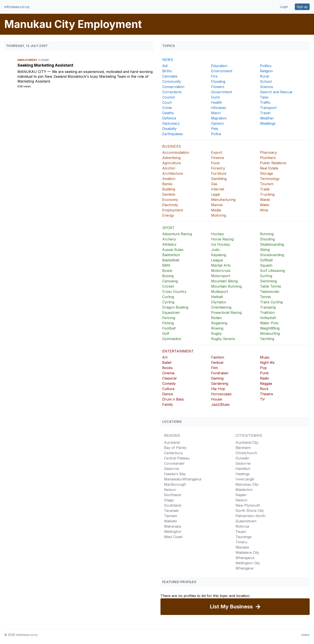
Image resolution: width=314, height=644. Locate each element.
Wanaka (242, 547)
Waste (265, 200)
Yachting (267, 339)
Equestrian (171, 313)
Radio (265, 378)
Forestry (218, 168)
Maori (216, 113)
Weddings (268, 123)
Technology (270, 179)
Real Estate (269, 168)
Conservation (173, 87)
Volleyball (268, 318)
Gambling (219, 179)
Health (217, 102)
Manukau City (32, 72)
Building (169, 189)
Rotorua (242, 526)
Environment (222, 71)
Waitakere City (247, 552)
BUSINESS (172, 146)
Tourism (267, 184)
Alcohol (169, 168)
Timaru (241, 542)
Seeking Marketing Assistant (45, 65)
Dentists (169, 194)
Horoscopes (221, 394)
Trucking (267, 194)
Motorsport (221, 276)
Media (216, 210)
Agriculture (172, 163)
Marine (217, 205)
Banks (167, 184)
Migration (219, 118)
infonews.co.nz (17, 7)
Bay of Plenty (175, 448)
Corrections (172, 92)
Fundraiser (220, 373)
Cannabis (170, 76)
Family (168, 404)
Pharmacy (268, 152)
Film (214, 368)
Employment (28, 60)
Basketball (171, 260)
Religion (266, 71)
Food (215, 163)
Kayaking (219, 255)
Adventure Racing (177, 234)
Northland (172, 495)
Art (165, 357)
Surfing (266, 276)
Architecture (173, 173)
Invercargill (245, 479)
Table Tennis (270, 286)
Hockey (218, 234)
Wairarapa (172, 526)
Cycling (168, 302)
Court (167, 102)
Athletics (169, 244)
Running (267, 234)
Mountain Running (226, 286)
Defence (169, 118)
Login (284, 7)
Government (221, 92)
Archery (169, 239)
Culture (168, 389)
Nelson (170, 490)
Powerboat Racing (226, 313)
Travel (265, 113)
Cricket (168, 286)
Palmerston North (250, 516)
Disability (169, 129)
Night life (267, 363)
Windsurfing (270, 333)
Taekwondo (270, 292)
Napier (241, 495)
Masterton (244, 490)
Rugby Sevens (223, 339)
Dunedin (242, 458)
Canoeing (170, 281)
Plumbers (268, 158)
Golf (166, 333)
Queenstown (246, 521)
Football (169, 328)
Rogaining (219, 323)
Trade (265, 189)
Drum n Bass (173, 399)
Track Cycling (271, 302)
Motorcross (221, 271)
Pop (263, 368)
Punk (264, 373)
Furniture (219, 173)
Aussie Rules (173, 250)
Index (306, 635)
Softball (266, 260)
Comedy (169, 383)
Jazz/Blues (220, 404)
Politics (266, 66)
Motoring (219, 215)
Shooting (267, 239)
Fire (214, 76)
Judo (215, 250)
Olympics (219, 302)
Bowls (167, 271)
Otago (169, 500)
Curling (168, 297)
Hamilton (243, 469)
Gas (214, 184)
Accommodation (176, 152)
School (266, 81)
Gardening (220, 383)
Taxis (264, 97)
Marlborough (175, 484)
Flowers (218, 87)
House (217, 399)
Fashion (218, 357)
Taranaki (171, 511)
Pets (215, 129)
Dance (168, 394)
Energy (168, 215)
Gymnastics (172, 339)
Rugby (216, 333)
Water (265, 205)
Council (168, 97)
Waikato (171, 521)
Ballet (167, 363)
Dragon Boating (175, 307)
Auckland (172, 442)
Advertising (171, 158)
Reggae (266, 383)
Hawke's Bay (175, 474)
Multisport (219, 292)
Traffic (265, 102)
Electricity (170, 205)
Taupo (241, 532)
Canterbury (173, 453)
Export (217, 152)
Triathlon (267, 313)
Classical (169, 378)
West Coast (173, 537)
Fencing (169, 318)
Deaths (168, 113)
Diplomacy (171, 123)
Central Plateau (177, 458)
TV (262, 399)
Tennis (265, 297)
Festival (217, 363)
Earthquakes (173, 134)
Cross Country (174, 292)
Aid (165, 66)
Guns (215, 97)
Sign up (302, 7)
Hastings (243, 474)
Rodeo (216, 318)
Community (172, 81)
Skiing (265, 250)
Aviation (169, 179)
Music (265, 357)
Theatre (266, 394)
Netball (217, 297)
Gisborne (172, 469)
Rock (264, 389)
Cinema (168, 373)
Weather (267, 118)
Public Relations (273, 163)
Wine (264, 210)
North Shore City (250, 511)
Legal (215, 194)
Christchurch (246, 453)
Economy (170, 200)
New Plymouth (248, 505)
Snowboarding (272, 255)
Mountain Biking (224, 281)
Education (219, 66)
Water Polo (269, 323)
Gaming (217, 378)
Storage (266, 173)
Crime (167, 108)
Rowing (217, 328)
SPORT (168, 228)
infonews (219, 108)
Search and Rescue (276, 92)
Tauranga (243, 537)
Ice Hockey (221, 244)
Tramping (268, 307)
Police (216, 134)
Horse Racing (222, 239)
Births (167, 71)
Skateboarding (272, 244)
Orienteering (221, 307)
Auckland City (247, 442)
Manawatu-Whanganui (183, 479)
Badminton (171, 255)
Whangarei (244, 568)
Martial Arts (221, 265)
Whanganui (245, 558)
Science (266, 87)
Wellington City (248, 563)
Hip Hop (218, 389)
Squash (266, 265)
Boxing (168, 276)
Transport (268, 108)
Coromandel (174, 463)
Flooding (218, 81)
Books (167, 368)
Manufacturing (223, 200)
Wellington (173, 532)
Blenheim (243, 448)
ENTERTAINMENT (178, 351)
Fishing (168, 323)
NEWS (168, 60)
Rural (264, 76)
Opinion (217, 123)
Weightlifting (270, 328)
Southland (172, 505)
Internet (218, 189)
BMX (166, 265)
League (217, 260)
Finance (218, 158)
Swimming (268, 281)
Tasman (171, 516)
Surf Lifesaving (272, 271)
